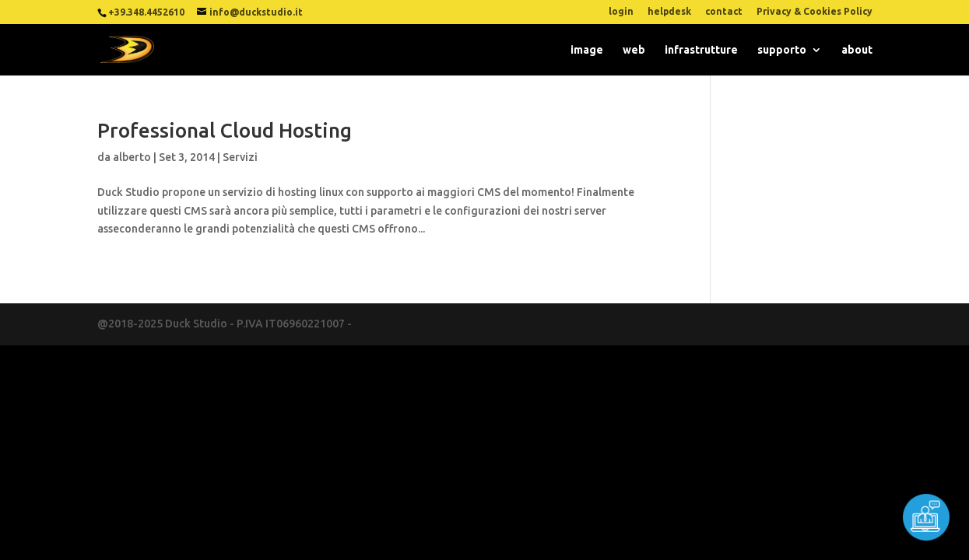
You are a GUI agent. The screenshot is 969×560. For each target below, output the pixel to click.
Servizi (240, 157)
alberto (132, 157)
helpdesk (669, 12)
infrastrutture (701, 50)
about (857, 50)
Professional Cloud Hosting (225, 130)
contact (724, 12)
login (621, 12)
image (587, 50)
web (634, 50)
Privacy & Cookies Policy (815, 12)
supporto (782, 50)
